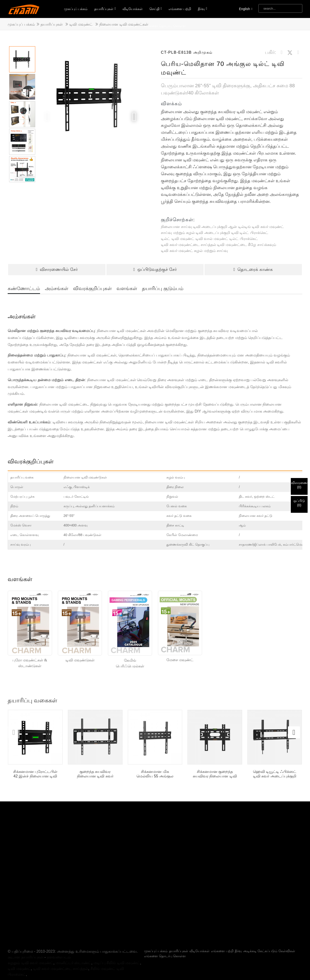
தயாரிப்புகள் (105, 9)
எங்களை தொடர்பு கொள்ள (165, 938)
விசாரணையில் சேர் (57, 269)
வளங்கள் (127, 288)
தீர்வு (202, 9)
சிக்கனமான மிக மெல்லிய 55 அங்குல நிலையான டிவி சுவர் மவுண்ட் (155, 774)
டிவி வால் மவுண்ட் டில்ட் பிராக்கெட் (227, 239)
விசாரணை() (299, 485)
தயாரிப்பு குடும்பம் (163, 288)
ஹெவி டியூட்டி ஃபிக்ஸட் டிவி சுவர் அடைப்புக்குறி (275, 774)
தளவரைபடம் (59, 939)
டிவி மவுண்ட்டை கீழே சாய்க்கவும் (246, 245)
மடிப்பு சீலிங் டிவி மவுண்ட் (117, 945)
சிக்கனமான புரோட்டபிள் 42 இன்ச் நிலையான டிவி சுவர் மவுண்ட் (35, 774)
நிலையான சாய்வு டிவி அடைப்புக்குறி (194, 227)
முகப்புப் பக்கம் (76, 9)
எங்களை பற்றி (180, 9)
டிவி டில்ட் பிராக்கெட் (250, 233)
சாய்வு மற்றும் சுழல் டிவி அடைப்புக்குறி (196, 233)
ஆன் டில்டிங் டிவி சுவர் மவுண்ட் (256, 227)
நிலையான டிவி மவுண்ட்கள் (124, 24)
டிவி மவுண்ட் (81, 24)
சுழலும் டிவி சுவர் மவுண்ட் (30, 945)
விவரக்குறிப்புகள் (92, 288)
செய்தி (156, 9)
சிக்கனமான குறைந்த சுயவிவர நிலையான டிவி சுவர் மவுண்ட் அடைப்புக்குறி (215, 774)
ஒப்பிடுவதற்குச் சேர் (155, 269)
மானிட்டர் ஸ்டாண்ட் (73, 945)
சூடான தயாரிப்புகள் (25, 939)
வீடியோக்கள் (133, 9)
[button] (134, 117)
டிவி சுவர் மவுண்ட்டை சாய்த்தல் (188, 245)
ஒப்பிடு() (299, 503)
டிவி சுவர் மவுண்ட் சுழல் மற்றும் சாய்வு (194, 251)
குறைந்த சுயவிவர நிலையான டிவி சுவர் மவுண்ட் (95, 774)
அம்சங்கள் (57, 288)
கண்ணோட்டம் (24, 288)
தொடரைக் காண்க (253, 269)
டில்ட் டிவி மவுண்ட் (178, 239)
